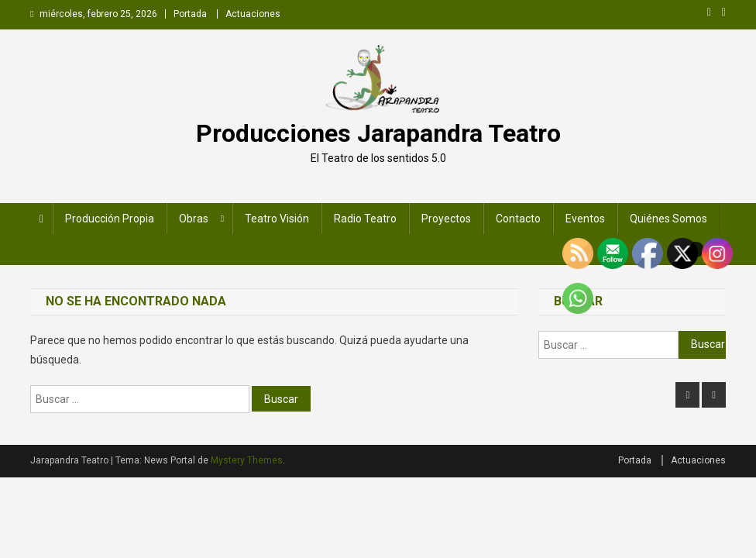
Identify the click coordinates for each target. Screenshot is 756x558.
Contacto (518, 219)
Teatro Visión (277, 219)
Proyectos (446, 219)
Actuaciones (253, 14)
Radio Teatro (365, 219)
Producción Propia (110, 219)
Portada (190, 14)
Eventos (585, 219)
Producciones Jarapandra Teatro (378, 133)
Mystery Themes (247, 460)
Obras (194, 219)
